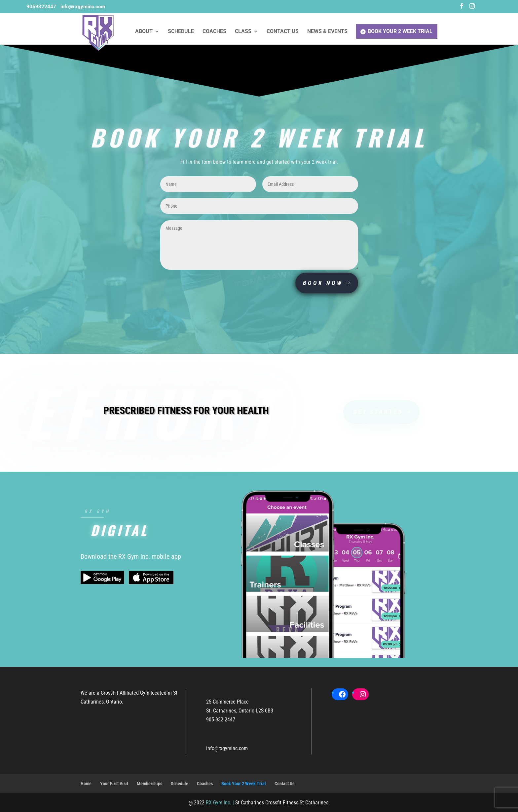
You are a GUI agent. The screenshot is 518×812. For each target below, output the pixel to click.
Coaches (214, 32)
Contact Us (283, 32)
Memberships (149, 784)
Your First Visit (114, 784)
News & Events (327, 32)
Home (86, 784)
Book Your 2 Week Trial (400, 31)
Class (243, 32)
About (144, 32)
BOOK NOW (323, 283)
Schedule (181, 32)
